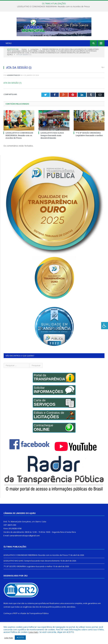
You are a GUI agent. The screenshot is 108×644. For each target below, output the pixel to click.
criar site (21, 610)
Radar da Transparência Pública (35, 620)
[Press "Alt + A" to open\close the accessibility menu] (105, 326)
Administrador (13, 82)
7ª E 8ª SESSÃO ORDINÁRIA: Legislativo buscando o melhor (89, 141)
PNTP (15, 620)
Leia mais (33, 632)
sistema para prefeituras (38, 610)
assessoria (69, 610)
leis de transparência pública (48, 613)
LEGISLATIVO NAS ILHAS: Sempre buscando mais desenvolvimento (52, 142)
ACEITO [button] (20, 637)
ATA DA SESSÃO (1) (13, 89)
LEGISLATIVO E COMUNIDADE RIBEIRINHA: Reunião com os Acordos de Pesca (53, 7)
